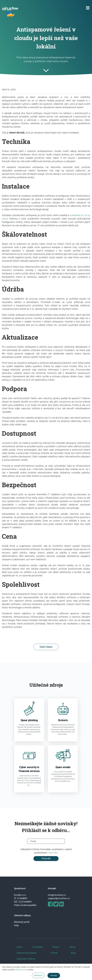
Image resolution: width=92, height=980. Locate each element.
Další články (46, 647)
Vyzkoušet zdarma (26, 959)
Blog (73, 953)
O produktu (38, 947)
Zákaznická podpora (27, 953)
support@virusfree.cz (59, 898)
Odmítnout (38, 975)
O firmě (54, 953)
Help (16, 925)
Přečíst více (20, 970)
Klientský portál (22, 922)
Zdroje (72, 947)
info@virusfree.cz (57, 895)
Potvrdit (46, 858)
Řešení (56, 947)
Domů (19, 947)
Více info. (53, 853)
